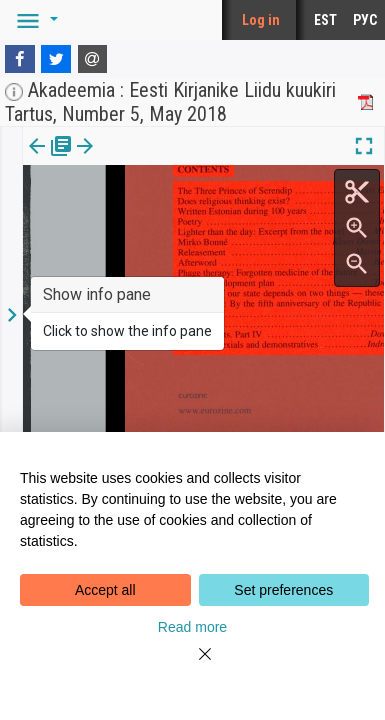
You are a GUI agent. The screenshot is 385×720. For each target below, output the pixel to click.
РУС (365, 20)
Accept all (105, 590)
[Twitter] (56, 59)
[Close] (193, 666)
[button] (34, 20)
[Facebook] (20, 59)
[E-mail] (93, 59)
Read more (192, 627)
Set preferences (283, 590)
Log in (261, 20)
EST (325, 20)
